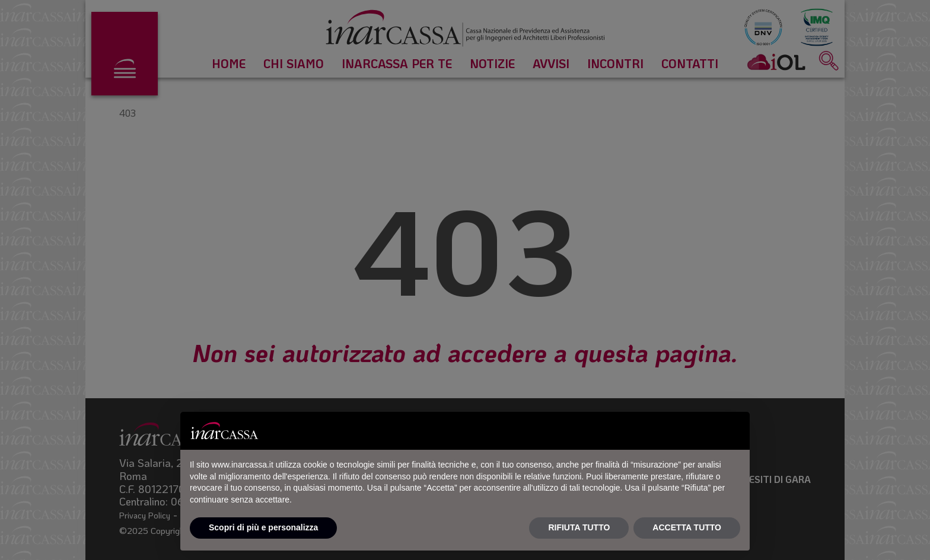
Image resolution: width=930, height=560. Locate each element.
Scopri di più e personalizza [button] (263, 527)
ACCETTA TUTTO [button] (687, 527)
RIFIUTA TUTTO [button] (579, 527)
